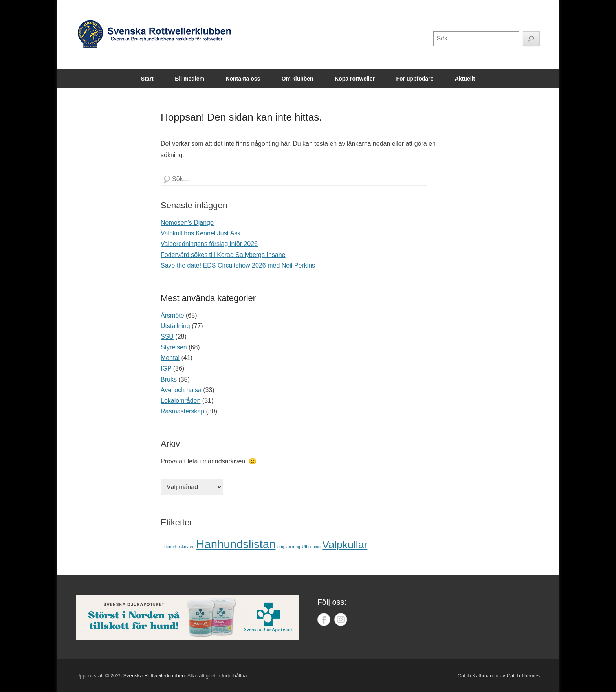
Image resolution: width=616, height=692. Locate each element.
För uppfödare (415, 79)
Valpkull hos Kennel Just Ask (201, 233)
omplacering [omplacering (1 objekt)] (289, 547)
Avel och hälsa (181, 390)
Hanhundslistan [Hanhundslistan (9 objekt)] (236, 544)
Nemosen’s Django (187, 223)
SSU (167, 337)
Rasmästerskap (182, 411)
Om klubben (298, 79)
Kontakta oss (243, 79)
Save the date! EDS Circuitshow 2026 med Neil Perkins (238, 265)
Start (147, 79)
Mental (170, 358)
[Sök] (532, 39)
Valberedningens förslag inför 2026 (209, 244)
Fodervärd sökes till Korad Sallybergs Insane (223, 255)
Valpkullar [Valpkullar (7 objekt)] (345, 545)
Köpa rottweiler (355, 79)
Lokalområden (181, 401)
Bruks (169, 379)
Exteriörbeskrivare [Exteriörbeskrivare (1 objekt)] (178, 547)
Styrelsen (174, 347)
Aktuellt (465, 79)
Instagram (341, 619)
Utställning (175, 326)
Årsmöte (172, 315)
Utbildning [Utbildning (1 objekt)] (311, 547)
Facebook (324, 619)
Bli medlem (190, 79)
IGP (166, 368)
